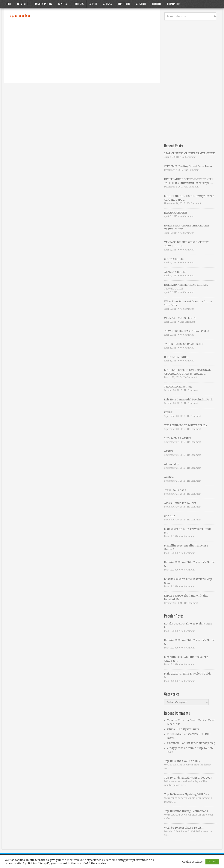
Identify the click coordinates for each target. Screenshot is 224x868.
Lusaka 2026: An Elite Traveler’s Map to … (188, 581)
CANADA (170, 516)
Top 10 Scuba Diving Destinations (186, 811)
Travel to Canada (175, 490)
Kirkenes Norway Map (201, 743)
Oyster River (191, 729)
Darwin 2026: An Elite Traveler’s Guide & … (189, 564)
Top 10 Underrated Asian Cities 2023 (188, 778)
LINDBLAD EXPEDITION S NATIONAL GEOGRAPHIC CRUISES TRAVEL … (187, 372)
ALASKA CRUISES (175, 272)
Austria (141, 4)
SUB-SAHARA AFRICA (178, 438)
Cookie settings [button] (192, 862)
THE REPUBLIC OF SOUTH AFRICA (186, 425)
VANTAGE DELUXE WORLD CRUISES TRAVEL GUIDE (187, 244)
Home (8, 4)
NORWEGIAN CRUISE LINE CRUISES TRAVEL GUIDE (187, 227)
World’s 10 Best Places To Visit (184, 828)
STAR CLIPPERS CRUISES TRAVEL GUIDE (189, 153)
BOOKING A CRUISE (177, 357)
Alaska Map (172, 464)
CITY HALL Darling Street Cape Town (188, 166)
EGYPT (168, 412)
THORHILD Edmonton (178, 387)
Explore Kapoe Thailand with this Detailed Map (186, 597)
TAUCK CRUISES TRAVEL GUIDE (184, 344)
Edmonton (174, 4)
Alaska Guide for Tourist (180, 503)
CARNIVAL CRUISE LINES (180, 318)
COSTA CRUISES (174, 259)
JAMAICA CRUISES (176, 213)
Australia (124, 4)
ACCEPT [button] (212, 862)
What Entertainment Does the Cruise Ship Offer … (188, 303)
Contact (23, 4)
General (63, 4)
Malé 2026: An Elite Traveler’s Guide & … (188, 531)
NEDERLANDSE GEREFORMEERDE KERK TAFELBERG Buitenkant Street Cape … (189, 181)
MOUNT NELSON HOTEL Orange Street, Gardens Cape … (189, 198)
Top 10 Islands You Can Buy (182, 761)
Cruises (79, 4)
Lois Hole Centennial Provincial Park (188, 400)
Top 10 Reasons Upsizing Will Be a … (188, 794)
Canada (157, 4)
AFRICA (169, 451)
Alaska (108, 4)
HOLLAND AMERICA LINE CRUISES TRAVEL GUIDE (186, 287)
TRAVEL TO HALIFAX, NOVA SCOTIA (187, 331)
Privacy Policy (43, 4)
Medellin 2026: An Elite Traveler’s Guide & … (186, 547)
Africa (93, 4)
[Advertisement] (82, 52)
